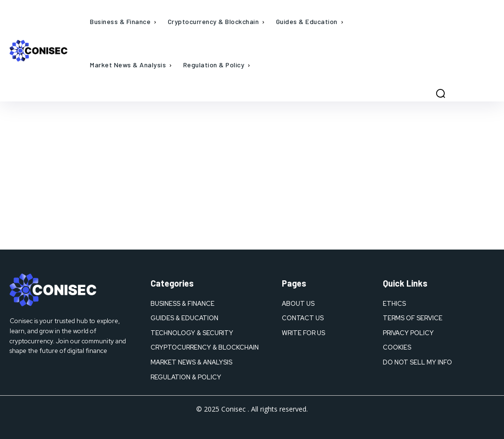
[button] (441, 93)
